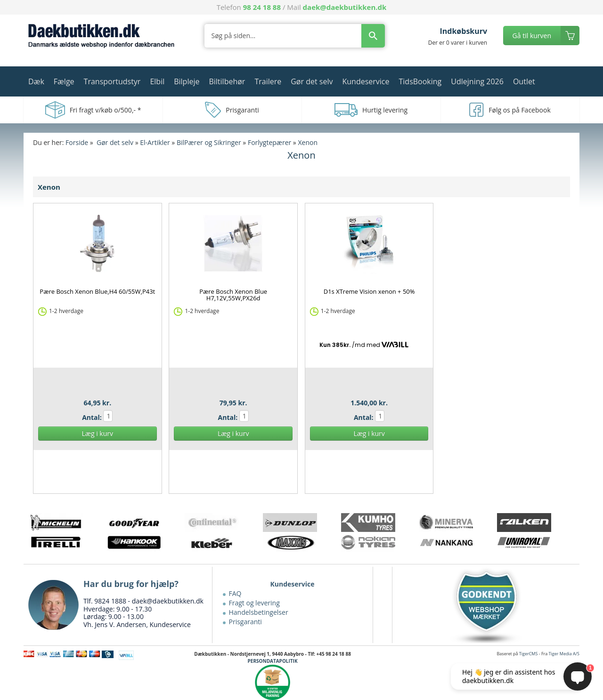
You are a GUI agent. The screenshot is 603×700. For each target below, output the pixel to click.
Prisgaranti (245, 622)
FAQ (235, 593)
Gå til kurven (532, 36)
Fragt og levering (254, 603)
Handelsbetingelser (259, 612)
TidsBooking (420, 81)
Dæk (36, 81)
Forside (77, 142)
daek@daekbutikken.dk (345, 7)
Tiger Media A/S (564, 654)
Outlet (524, 81)
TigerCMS (529, 654)
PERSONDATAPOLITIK (273, 661)
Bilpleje (187, 81)
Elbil (157, 81)
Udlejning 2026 (477, 81)
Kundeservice (366, 81)
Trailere (268, 81)
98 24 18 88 (262, 7)
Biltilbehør (227, 81)
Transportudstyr (112, 81)
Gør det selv (312, 81)
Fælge (64, 81)
